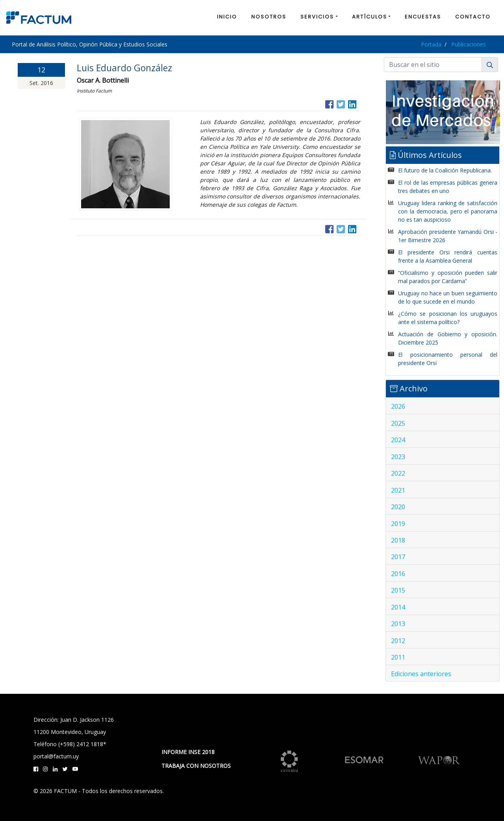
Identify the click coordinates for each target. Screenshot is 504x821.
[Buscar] (433, 65)
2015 (398, 590)
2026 (398, 406)
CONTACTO (473, 17)
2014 (398, 607)
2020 (398, 507)
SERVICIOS (317, 17)
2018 (398, 540)
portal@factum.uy (56, 756)
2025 (398, 423)
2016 (398, 574)
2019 (398, 524)
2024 (398, 440)
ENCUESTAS (423, 17)
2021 (398, 490)
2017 (398, 557)
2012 (398, 641)
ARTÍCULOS (370, 17)
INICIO (227, 17)
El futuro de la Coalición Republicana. (445, 170)
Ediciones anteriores (421, 674)
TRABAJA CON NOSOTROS (196, 766)
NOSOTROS (269, 17)
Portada (431, 44)
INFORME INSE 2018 (188, 752)
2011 (398, 657)
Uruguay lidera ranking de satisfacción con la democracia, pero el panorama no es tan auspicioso (448, 211)
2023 (398, 457)
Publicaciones (469, 44)
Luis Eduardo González (124, 68)
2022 (398, 473)
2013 (398, 624)
